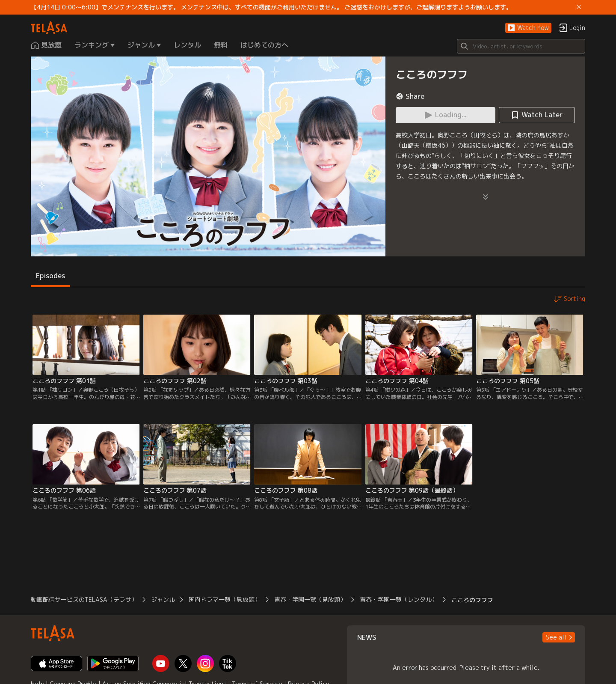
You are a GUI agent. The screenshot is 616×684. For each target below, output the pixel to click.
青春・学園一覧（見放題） (310, 599)
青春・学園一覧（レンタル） (399, 599)
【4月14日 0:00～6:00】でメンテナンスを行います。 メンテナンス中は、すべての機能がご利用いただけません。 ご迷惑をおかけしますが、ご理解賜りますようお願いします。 (271, 7)
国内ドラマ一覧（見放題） (225, 599)
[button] (528, 28)
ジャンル (163, 599)
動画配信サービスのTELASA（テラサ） (84, 599)
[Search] (521, 46)
